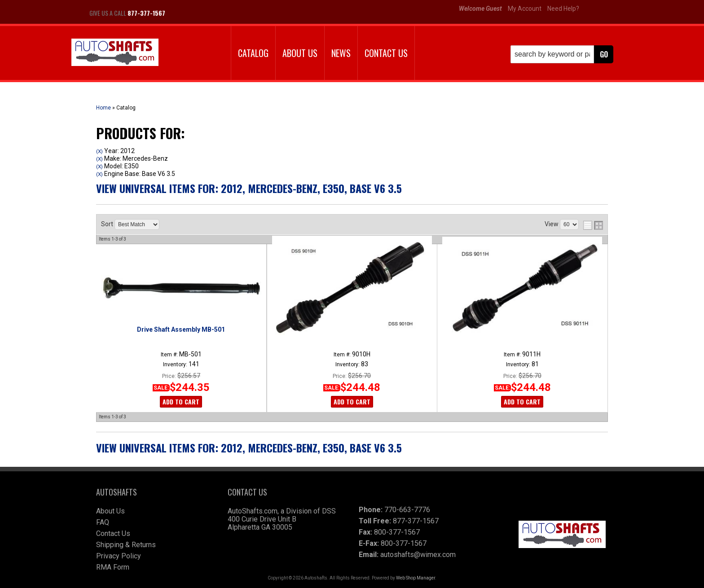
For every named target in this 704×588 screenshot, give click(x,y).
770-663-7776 (407, 510)
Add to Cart (181, 402)
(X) (99, 151)
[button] (562, 54)
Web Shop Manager (416, 578)
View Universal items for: (249, 188)
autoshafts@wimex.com (418, 555)
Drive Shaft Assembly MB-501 (181, 329)
